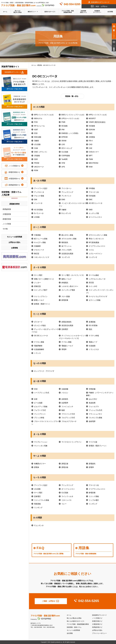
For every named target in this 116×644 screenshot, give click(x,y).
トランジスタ (94, 349)
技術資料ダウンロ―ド (13, 72)
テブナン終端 (94, 336)
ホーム (5, 12)
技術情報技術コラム (83, 12)
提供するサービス (50, 12)
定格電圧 (65, 329)
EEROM (92, 130)
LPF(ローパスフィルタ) (70, 118)
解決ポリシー (32, 12)
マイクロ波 (93, 442)
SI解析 (37, 141)
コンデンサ (66, 257)
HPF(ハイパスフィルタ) (98, 115)
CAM (36, 148)
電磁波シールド (67, 346)
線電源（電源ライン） (42, 304)
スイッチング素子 (41, 290)
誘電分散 (65, 467)
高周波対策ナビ (97, 627)
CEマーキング (67, 148)
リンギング (93, 504)
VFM (63, 163)
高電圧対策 (7, 219)
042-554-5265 (72, 4)
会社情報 (110, 12)
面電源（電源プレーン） (98, 446)
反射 (36, 399)
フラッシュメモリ (95, 414)
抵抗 (90, 329)
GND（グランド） (41, 152)
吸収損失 (65, 242)
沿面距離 (65, 389)
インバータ (38, 203)
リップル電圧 (94, 500)
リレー (64, 504)
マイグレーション (41, 442)
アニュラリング (67, 192)
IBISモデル (38, 118)
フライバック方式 (68, 414)
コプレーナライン (95, 254)
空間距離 (92, 389)
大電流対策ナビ (97, 624)
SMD (91, 210)
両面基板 (37, 504)
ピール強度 (38, 403)
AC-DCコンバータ (96, 203)
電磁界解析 (38, 346)
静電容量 (65, 300)
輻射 (63, 410)
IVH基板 (92, 188)
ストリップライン (41, 296)
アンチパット (66, 196)
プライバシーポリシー (99, 633)
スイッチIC (93, 286)
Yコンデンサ (39, 526)
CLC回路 (65, 152)
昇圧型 (91, 283)
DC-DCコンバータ (41, 336)
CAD (91, 144)
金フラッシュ (66, 246)
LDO (63, 144)
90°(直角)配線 (94, 242)
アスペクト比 (94, 192)
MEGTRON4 (94, 163)
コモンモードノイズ (42, 257)
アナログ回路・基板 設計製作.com (45, 616)
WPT (91, 156)
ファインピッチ (67, 407)
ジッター (37, 283)
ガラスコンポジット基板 (98, 235)
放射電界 (92, 421)
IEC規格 (65, 126)
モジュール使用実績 (73, 630)
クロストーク (39, 250)
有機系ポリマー (40, 464)
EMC (91, 133)
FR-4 (91, 141)
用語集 (40, 65)
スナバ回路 (66, 296)
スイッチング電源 (68, 290)
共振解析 (37, 246)
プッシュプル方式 (95, 410)
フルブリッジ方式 (68, 418)
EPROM (65, 137)
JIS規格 (37, 156)
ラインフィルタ (67, 496)
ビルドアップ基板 (41, 407)
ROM (36, 170)
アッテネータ (39, 192)
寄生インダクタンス (96, 239)
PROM (37, 163)
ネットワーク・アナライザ (44, 371)
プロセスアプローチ (69, 421)
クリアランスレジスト (97, 246)
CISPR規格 (66, 156)
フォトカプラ (94, 407)
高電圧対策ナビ (97, 621)
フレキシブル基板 (95, 418)
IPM (63, 130)
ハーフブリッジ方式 (42, 393)
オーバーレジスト (95, 217)
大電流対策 (7, 214)
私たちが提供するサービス (76, 621)
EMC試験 (38, 137)
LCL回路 (37, 144)
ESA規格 (92, 196)
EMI (36, 200)
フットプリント (40, 414)
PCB (36, 122)
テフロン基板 (39, 342)
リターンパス (66, 500)
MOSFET (92, 118)
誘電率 (91, 467)
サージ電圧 (38, 275)
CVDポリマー (94, 152)
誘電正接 (65, 464)
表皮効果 (92, 403)
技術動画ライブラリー (97, 12)
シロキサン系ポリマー (70, 286)
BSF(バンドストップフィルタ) (73, 115)
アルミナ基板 (39, 196)
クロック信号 (66, 250)
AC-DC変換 (38, 210)
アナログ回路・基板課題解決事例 (68, 12)
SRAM (64, 141)
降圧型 (37, 254)
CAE (91, 148)
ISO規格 (92, 126)
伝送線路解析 (39, 349)
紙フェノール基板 (41, 239)
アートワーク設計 (41, 188)
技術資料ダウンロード (99, 615)
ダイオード (38, 322)
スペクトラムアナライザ (98, 296)
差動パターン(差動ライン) (44, 279)
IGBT (36, 130)
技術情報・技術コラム (74, 627)
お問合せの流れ (97, 630)
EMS (63, 200)
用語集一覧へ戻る (72, 96)
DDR (36, 159)
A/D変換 (92, 137)
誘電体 (37, 467)
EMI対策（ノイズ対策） (70, 133)
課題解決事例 (14, 204)
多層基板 (92, 322)
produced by (28, 5)
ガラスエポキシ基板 (69, 239)
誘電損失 (92, 464)
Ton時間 (65, 159)
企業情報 (14, 248)
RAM (91, 167)
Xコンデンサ (66, 213)
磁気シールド (66, 279)
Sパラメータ (39, 213)
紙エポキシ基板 (67, 235)
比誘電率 (65, 403)
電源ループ (93, 342)
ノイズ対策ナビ (97, 618)
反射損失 (65, 399)
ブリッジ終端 (39, 418)
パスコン (65, 393)
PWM (91, 159)
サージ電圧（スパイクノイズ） (73, 275)
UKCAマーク (39, 167)
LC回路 (37, 217)
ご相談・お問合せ (101, 6)
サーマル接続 (94, 275)
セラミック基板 (95, 300)
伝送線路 (92, 346)
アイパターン (66, 188)
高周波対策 (7, 209)
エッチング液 (94, 213)
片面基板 (37, 235)
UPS (63, 167)
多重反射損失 (66, 322)
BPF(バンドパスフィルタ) (44, 115)
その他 (5, 229)
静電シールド (39, 300)
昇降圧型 (37, 286)
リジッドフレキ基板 (42, 500)
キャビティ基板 (40, 242)
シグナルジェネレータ (97, 279)
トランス (37, 353)
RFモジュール (39, 126)
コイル (91, 250)
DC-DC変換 (93, 325)
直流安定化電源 (67, 325)
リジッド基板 (94, 496)
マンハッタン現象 (41, 446)
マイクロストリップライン (71, 442)
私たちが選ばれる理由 (18, 12)
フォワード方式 (40, 410)
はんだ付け (93, 399)
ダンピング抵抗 (40, 325)
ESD (36, 133)
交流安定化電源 (67, 254)
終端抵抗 (65, 283)
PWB (63, 122)
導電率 (64, 349)
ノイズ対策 (7, 224)
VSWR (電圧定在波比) (97, 122)
